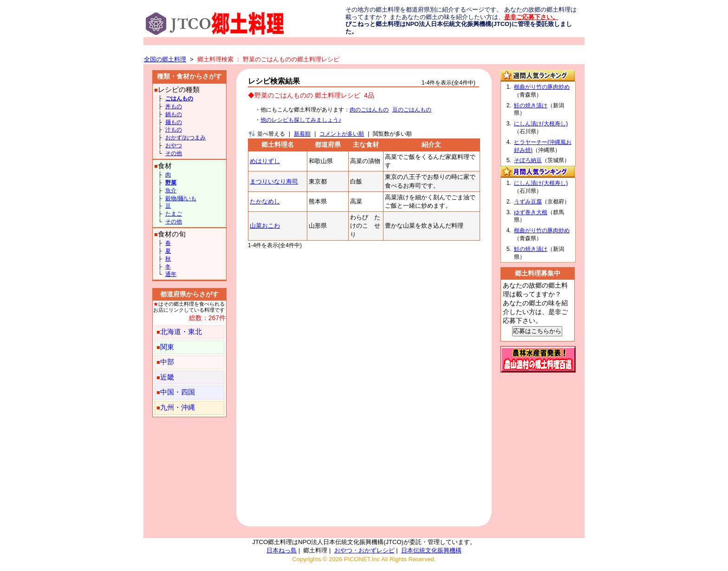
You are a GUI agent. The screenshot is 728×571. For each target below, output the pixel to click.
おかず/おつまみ (185, 138)
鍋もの (174, 114)
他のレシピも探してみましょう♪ (301, 120)
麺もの (174, 122)
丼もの (174, 106)
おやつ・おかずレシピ (364, 550)
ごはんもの (179, 98)
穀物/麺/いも (181, 198)
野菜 (171, 183)
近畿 (167, 377)
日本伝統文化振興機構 (431, 550)
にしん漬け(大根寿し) (541, 124)
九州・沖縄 (178, 407)
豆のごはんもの (412, 110)
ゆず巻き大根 (531, 212)
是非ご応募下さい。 (531, 17)
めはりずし (265, 161)
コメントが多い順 (342, 134)
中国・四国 (178, 392)
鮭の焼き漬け (531, 105)
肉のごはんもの (369, 110)
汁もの (174, 130)
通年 (171, 274)
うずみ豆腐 (528, 202)
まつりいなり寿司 (274, 181)
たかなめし (265, 201)
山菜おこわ (265, 226)
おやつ (174, 145)
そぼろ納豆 (528, 160)
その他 (174, 153)
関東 (167, 347)
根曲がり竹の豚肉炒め (542, 87)
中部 (167, 362)
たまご (174, 214)
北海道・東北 (181, 332)
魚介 (171, 190)
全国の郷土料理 (165, 59)
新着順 (302, 134)
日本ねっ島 (282, 550)
